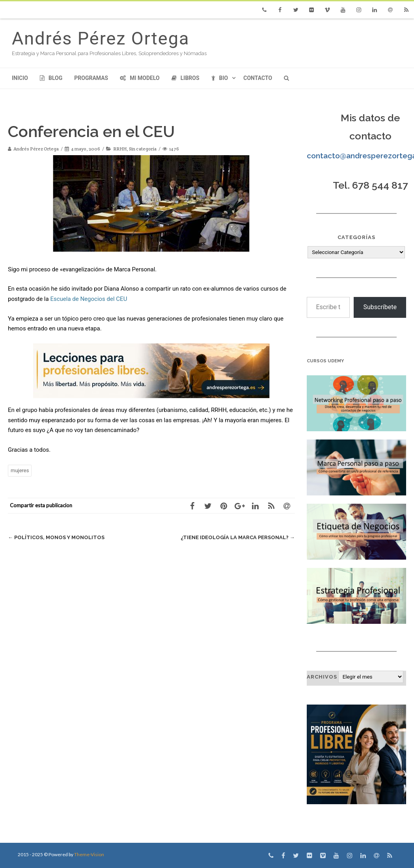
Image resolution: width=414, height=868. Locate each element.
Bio (220, 78)
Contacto (258, 78)
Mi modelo (140, 78)
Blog (51, 78)
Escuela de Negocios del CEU (89, 299)
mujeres (20, 470)
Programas (91, 78)
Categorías (356, 237)
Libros (186, 78)
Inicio (20, 78)
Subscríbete (380, 307)
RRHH (120, 149)
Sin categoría (143, 149)
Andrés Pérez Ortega (101, 38)
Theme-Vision (89, 854)
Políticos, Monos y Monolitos (56, 537)
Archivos (322, 677)
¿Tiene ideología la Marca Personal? (238, 537)
